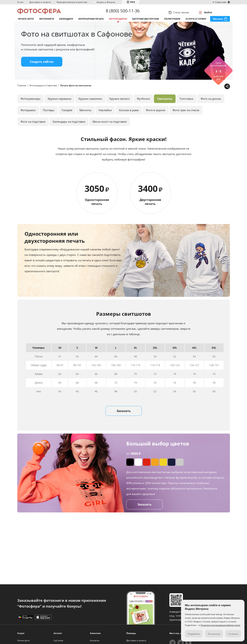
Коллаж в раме (129, 119)
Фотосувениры (31, 107)
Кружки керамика (60, 107)
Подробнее (194, 634)
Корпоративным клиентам (72, 2)
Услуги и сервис (196, 23)
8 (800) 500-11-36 (123, 12)
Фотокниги (47, 23)
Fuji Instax (58, 640)
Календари (66, 23)
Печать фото (26, 23)
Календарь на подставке (69, 130)
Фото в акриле (156, 119)
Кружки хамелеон (90, 107)
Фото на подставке (33, 130)
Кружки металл (120, 107)
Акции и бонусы (106, 2)
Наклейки (105, 119)
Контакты (95, 640)
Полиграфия (172, 23)
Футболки (143, 107)
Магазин (218, 23)
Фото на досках (211, 107)
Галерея (67, 119)
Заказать (124, 419)
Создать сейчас (42, 70)
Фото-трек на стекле (186, 119)
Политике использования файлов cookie (220, 625)
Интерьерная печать (91, 23)
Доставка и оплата (40, 2)
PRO (133, 2)
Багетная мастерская (146, 23)
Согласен (233, 634)
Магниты (85, 119)
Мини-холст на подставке (110, 130)
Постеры (49, 119)
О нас (21, 2)
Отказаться (214, 634)
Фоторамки (28, 119)
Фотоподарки (118, 23)
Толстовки (186, 107)
